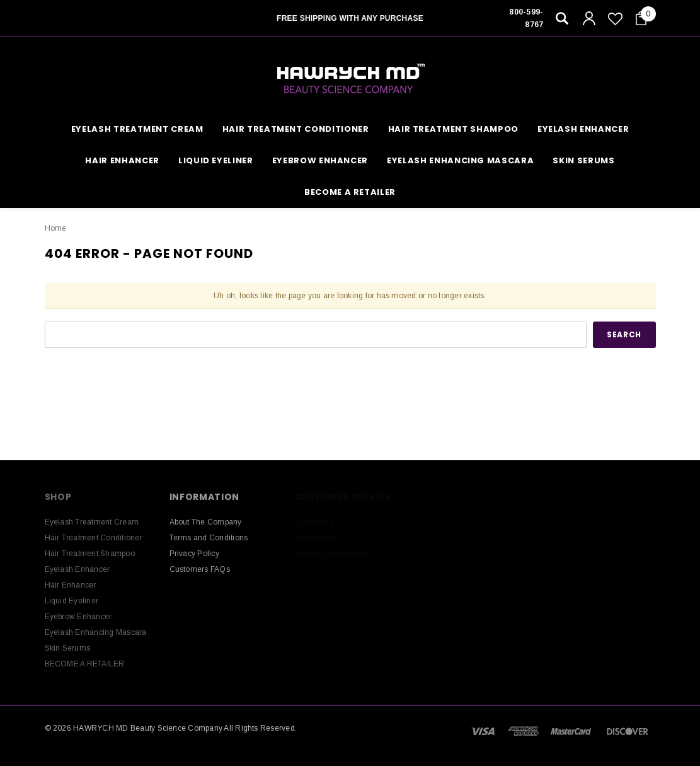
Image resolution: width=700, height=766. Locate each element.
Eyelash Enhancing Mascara (460, 160)
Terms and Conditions (209, 538)
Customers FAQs (200, 569)
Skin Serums (583, 160)
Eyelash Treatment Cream (137, 129)
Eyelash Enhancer (583, 129)
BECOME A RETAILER (350, 192)
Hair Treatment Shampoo (453, 129)
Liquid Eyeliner (216, 160)
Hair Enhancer (122, 160)
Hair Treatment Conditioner (296, 129)
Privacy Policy (194, 554)
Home (56, 228)
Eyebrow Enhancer (320, 160)
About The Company (206, 522)
